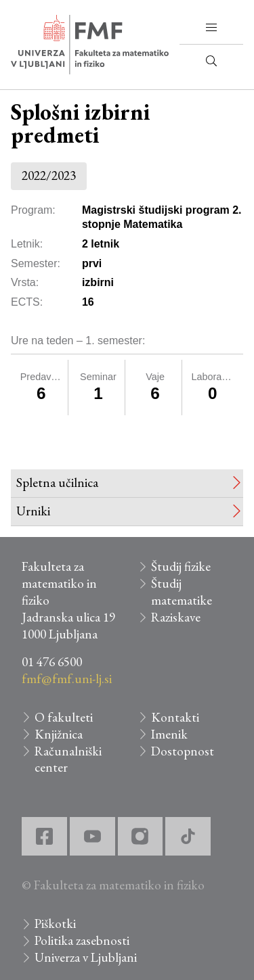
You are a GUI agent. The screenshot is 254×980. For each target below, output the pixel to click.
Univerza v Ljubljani (86, 957)
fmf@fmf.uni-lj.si (67, 679)
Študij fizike (181, 566)
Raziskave (176, 617)
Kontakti (175, 717)
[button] (211, 28)
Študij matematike (182, 592)
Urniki (33, 511)
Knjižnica (59, 734)
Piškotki (55, 924)
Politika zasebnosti (82, 940)
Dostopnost (183, 751)
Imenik (169, 734)
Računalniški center (68, 760)
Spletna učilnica (57, 483)
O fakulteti (64, 717)
